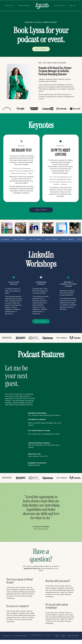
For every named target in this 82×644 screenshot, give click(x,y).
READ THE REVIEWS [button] (58, 5)
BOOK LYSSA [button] (72, 5)
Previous (1, 514)
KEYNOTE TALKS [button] (10, 5)
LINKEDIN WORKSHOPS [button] (26, 5)
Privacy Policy (48, 639)
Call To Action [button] (41, 49)
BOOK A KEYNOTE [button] (41, 210)
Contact (63, 641)
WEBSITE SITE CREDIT (73, 640)
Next (81, 514)
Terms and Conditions (37, 639)
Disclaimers (57, 639)
